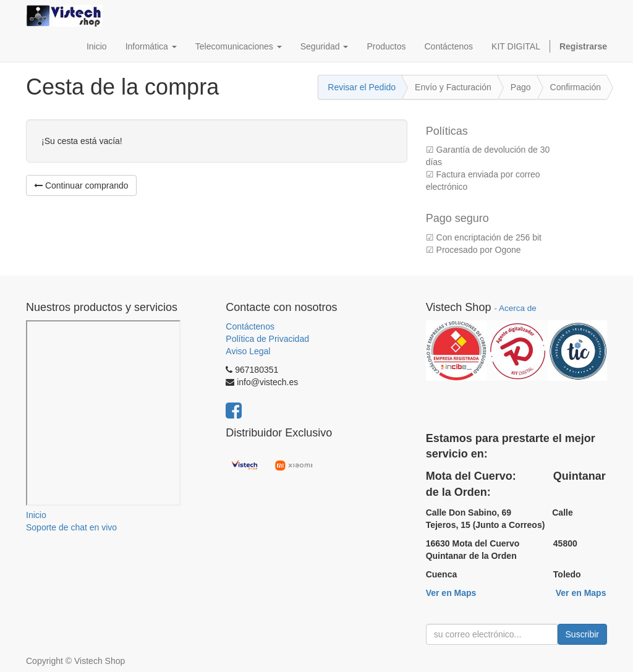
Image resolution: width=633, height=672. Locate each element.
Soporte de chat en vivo (71, 527)
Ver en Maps (451, 593)
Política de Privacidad (267, 339)
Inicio (36, 515)
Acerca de (518, 308)
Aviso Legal (248, 351)
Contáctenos (250, 326)
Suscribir (582, 634)
